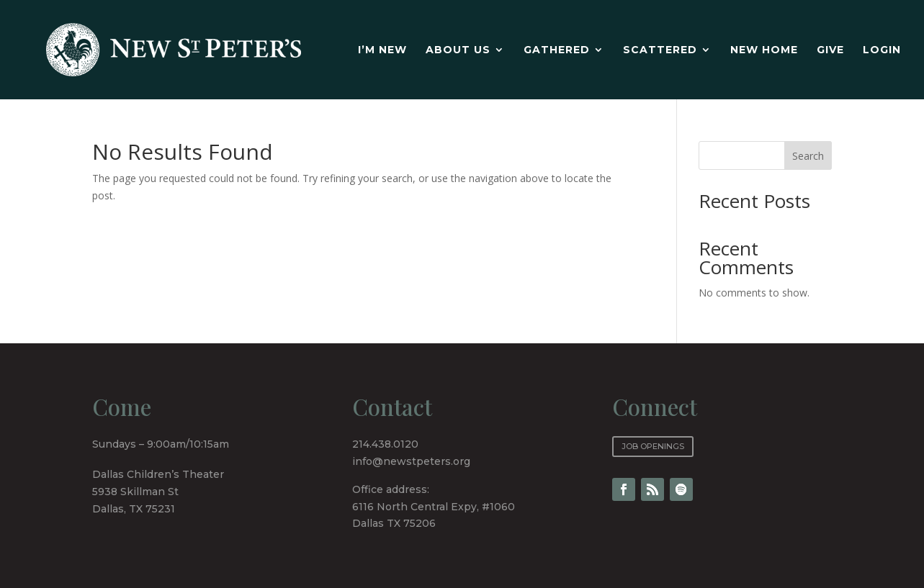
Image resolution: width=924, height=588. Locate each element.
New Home (764, 50)
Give (830, 50)
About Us (458, 50)
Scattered (660, 50)
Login (882, 50)
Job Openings (653, 446)
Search (808, 156)
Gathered (557, 50)
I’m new (382, 50)
